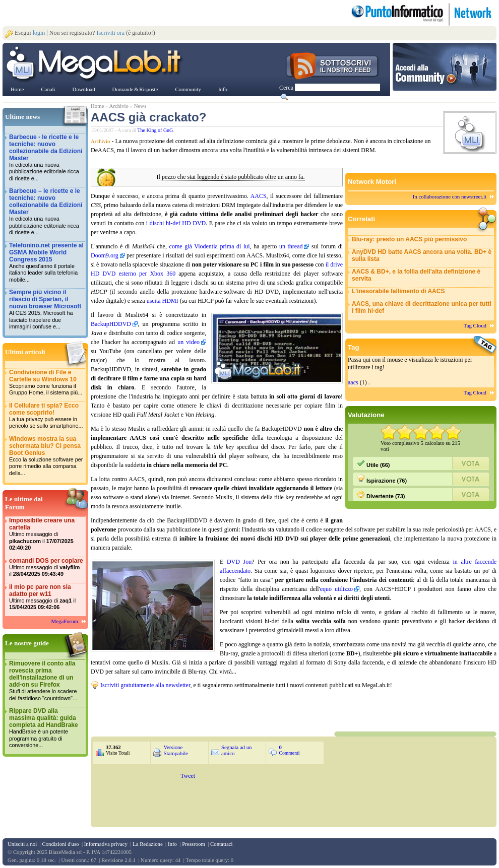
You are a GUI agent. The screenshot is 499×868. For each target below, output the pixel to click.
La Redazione (148, 844)
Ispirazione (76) (382, 479)
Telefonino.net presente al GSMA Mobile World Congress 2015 (46, 263)
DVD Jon (239, 562)
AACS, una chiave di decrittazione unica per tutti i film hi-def (422, 307)
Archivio (119, 106)
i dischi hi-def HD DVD (176, 223)
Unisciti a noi (22, 844)
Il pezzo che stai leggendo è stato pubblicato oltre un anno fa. (231, 177)
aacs (353, 382)
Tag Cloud (475, 325)
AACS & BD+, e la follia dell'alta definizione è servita (416, 275)
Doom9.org (105, 255)
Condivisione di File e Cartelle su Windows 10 (46, 383)
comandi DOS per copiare (46, 567)
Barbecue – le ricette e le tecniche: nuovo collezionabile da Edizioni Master (46, 212)
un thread (291, 246)
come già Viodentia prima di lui (210, 246)
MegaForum (65, 621)
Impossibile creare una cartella (46, 534)
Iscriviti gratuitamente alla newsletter (145, 685)
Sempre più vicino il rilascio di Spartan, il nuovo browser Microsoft (46, 310)
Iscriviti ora (110, 33)
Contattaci (221, 844)
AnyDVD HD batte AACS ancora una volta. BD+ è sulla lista (422, 255)
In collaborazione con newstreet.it (450, 196)
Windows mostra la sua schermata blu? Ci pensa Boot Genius (46, 456)
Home (97, 106)
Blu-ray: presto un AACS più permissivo (409, 239)
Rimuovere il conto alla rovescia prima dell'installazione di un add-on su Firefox (46, 681)
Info (172, 844)
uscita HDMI (163, 301)
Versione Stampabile (176, 750)
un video (189, 342)
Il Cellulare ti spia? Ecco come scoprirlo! (46, 416)
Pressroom (194, 844)
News (140, 106)
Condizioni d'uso (60, 844)
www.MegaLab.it (96, 64)
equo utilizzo (336, 589)
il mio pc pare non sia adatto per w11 (46, 597)
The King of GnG (155, 130)
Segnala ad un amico (237, 750)
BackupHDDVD (111, 324)
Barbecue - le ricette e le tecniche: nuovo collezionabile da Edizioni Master (46, 158)
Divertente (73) (381, 495)
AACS (259, 196)
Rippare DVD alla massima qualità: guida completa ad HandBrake (46, 728)
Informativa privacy (106, 844)
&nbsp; (212, 709)
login (39, 33)
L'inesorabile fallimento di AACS (398, 291)
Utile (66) (373, 463)
